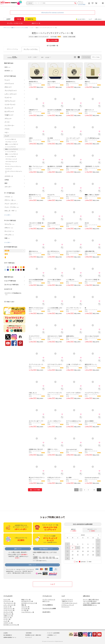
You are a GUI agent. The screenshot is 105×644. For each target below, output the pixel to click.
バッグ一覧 (6, 621)
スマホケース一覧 (8, 623)
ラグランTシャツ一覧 (9, 608)
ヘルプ (90, 19)
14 (94, 490)
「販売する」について (67, 601)
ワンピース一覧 (7, 607)
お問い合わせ (98, 19)
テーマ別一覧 (25, 610)
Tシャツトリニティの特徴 (49, 608)
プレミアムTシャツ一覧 (9, 603)
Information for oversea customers (52, 12)
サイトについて (65, 607)
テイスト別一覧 (25, 608)
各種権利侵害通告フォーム (90, 605)
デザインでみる (96, 57)
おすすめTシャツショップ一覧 (29, 603)
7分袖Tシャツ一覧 (8, 616)
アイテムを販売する (48, 605)
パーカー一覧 (7, 619)
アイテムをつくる (47, 596)
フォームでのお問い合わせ (90, 601)
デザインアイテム (12, 49)
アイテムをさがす (8, 596)
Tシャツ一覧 (7, 599)
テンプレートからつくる (49, 599)
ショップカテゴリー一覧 (28, 612)
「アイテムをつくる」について (69, 603)
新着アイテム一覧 (26, 599)
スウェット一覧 (7, 617)
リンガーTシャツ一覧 (9, 610)
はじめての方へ (47, 612)
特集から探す (10, 302)
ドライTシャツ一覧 (8, 601)
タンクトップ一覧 (8, 612)
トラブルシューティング (68, 605)
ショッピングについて (67, 599)
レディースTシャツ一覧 (9, 605)
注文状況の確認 (82, 4)
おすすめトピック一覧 (27, 601)
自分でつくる (46, 601)
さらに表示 (7, 215)
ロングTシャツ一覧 (8, 614)
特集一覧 (24, 605)
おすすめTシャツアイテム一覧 (11, 625)
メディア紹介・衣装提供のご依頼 (91, 603)
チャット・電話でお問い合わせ (91, 599)
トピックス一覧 (25, 607)
